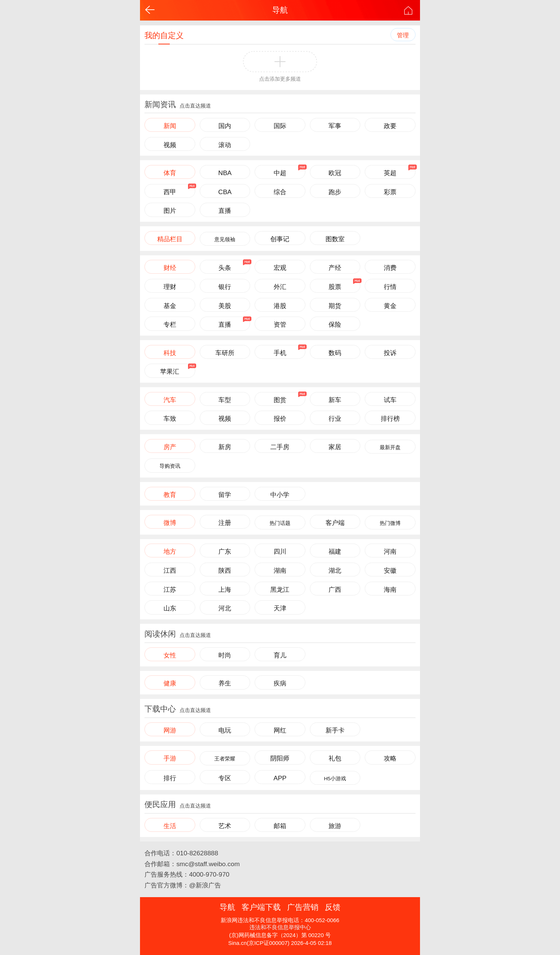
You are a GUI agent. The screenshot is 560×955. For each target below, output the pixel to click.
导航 (280, 10)
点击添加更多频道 (280, 79)
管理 (403, 35)
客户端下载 (261, 907)
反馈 (333, 907)
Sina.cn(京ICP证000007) (259, 943)
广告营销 (303, 907)
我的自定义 (164, 35)
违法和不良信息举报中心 (280, 927)
